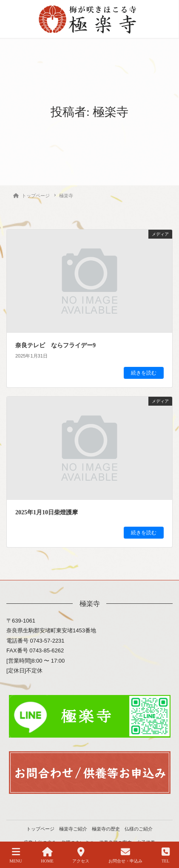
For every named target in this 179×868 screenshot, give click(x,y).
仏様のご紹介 (139, 829)
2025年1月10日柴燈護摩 (47, 512)
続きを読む (144, 373)
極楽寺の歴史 (106, 829)
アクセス (81, 855)
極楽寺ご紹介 (73, 829)
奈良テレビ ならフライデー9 (55, 345)
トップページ (40, 829)
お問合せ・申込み (125, 855)
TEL (166, 855)
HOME (47, 855)
